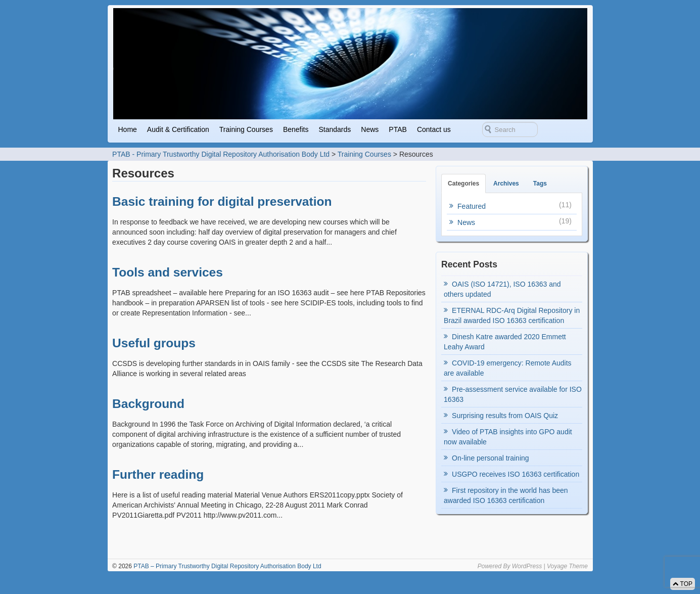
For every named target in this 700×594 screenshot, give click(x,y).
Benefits (296, 129)
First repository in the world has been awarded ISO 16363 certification (506, 495)
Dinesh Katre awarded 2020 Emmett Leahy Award (505, 342)
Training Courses (246, 129)
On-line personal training (491, 458)
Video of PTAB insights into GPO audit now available (508, 437)
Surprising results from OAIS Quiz (505, 416)
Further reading (158, 474)
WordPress (527, 566)
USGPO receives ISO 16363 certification (516, 474)
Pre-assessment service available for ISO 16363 (513, 394)
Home (128, 129)
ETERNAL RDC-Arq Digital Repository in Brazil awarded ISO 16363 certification (512, 315)
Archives (506, 184)
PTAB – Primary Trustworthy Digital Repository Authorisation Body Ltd (227, 566)
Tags (540, 184)
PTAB (398, 129)
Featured (472, 206)
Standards (335, 129)
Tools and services (168, 272)
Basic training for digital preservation (222, 201)
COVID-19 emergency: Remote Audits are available (508, 368)
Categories (463, 184)
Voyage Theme (567, 566)
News (370, 129)
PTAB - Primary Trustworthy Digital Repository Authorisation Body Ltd (221, 154)
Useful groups (154, 343)
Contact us (434, 129)
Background (148, 404)
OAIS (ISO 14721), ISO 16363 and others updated (502, 289)
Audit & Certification (178, 129)
